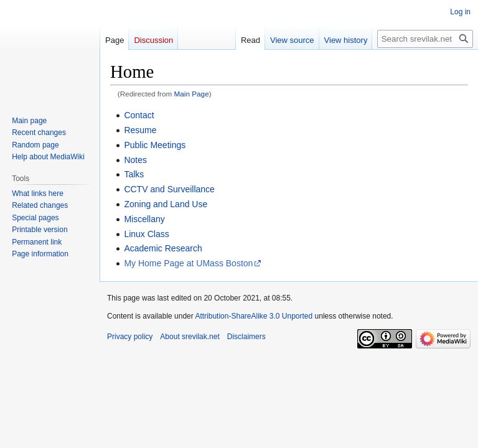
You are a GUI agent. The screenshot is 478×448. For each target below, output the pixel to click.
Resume (140, 130)
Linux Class (146, 234)
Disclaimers (246, 337)
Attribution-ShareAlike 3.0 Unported (254, 316)
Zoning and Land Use (166, 204)
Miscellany (144, 219)
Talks (134, 174)
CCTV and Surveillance (169, 189)
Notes (135, 160)
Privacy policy (130, 337)
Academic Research (163, 248)
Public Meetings (155, 145)
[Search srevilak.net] (425, 39)
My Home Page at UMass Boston (188, 263)
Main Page (192, 94)
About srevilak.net (190, 337)
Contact (139, 115)
